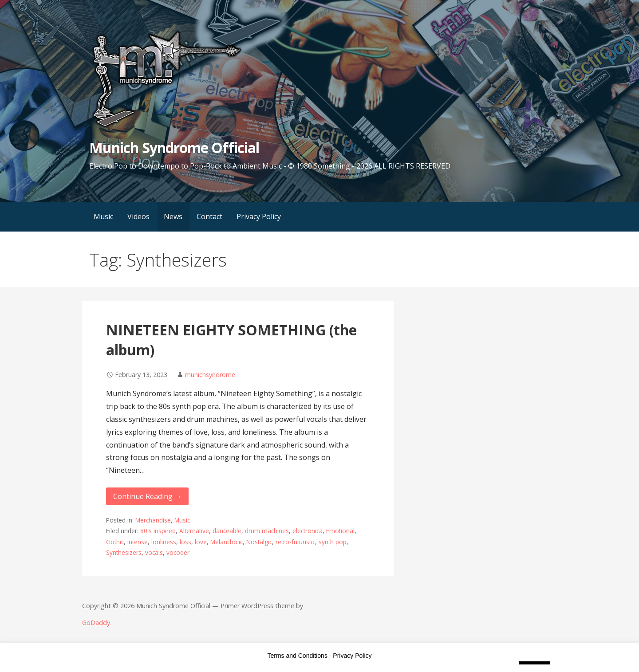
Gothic (115, 542)
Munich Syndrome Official (174, 147)
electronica (308, 531)
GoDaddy (96, 623)
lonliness (164, 542)
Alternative (194, 531)
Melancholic (227, 542)
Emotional (340, 531)
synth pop (333, 542)
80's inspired (158, 531)
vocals (154, 552)
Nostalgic (259, 542)
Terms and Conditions (298, 656)
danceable (227, 531)
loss (185, 542)
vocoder (178, 552)
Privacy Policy (259, 216)
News (173, 216)
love (201, 542)
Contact (209, 216)
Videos (138, 216)
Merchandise (153, 520)
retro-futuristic (295, 542)
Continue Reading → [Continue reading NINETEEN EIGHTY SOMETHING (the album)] (147, 496)
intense (138, 542)
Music (103, 216)
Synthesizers (124, 552)
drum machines (267, 531)
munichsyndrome (210, 375)
